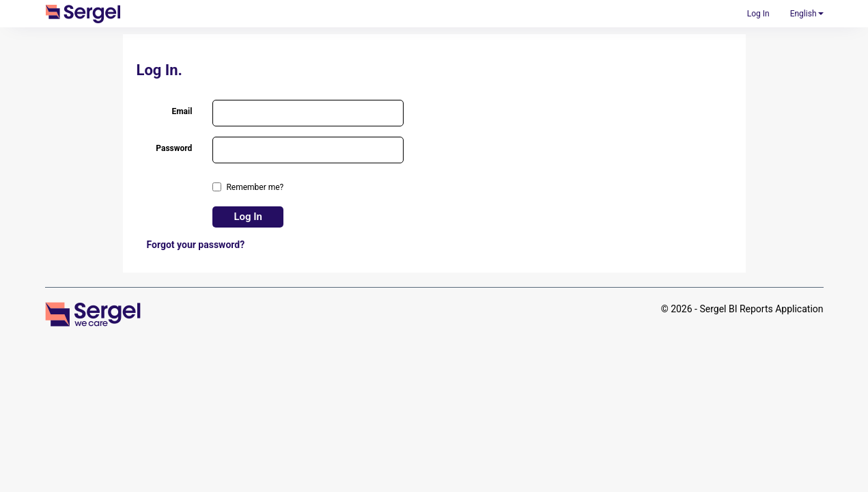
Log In (758, 14)
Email (182, 111)
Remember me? (255, 187)
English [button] (807, 14)
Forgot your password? (196, 245)
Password (174, 148)
